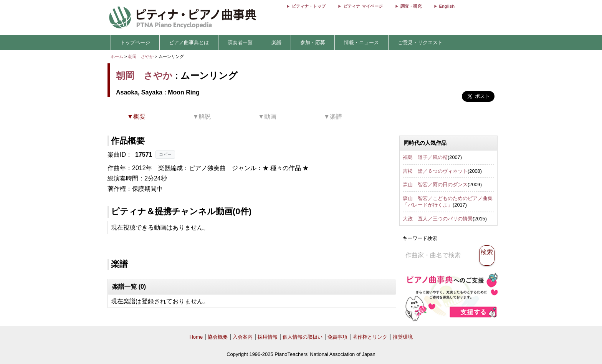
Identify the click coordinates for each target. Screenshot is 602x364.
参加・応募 (313, 42)
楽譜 (276, 42)
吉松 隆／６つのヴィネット (435, 171)
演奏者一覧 (240, 42)
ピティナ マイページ (363, 6)
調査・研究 (411, 6)
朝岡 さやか (141, 56)
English (447, 6)
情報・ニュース (361, 42)
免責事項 (337, 337)
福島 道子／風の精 (425, 157)
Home (196, 337)
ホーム (117, 56)
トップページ (135, 42)
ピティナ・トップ (309, 6)
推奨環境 (403, 337)
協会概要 (218, 337)
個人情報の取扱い (303, 337)
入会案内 (243, 337)
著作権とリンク (370, 337)
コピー (165, 154)
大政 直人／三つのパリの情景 (438, 219)
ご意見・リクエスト (420, 42)
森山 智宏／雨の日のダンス (435, 184)
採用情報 (268, 337)
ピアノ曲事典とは (189, 42)
